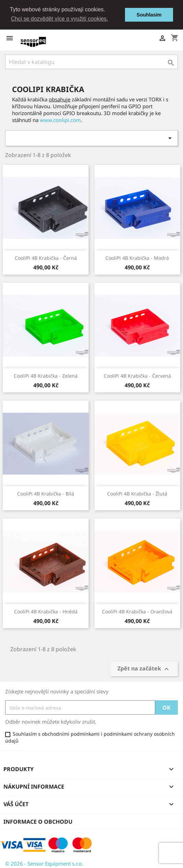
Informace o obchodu (38, 822)
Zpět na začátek (144, 669)
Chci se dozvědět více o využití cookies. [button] (60, 19)
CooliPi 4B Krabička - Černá (46, 258)
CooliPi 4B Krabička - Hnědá (46, 611)
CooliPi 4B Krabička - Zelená (46, 376)
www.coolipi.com (60, 120)
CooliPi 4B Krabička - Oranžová (137, 611)
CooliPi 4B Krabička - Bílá (46, 494)
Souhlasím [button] (149, 15)
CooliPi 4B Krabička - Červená (137, 376)
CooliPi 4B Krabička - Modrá (137, 258)
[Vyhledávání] (91, 62)
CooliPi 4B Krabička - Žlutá (137, 494)
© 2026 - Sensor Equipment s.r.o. (44, 864)
